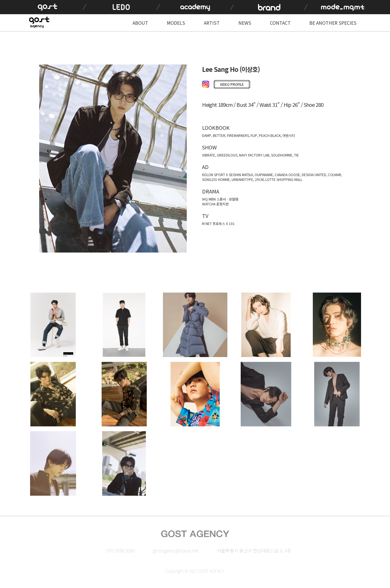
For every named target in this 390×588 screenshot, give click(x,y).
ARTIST (212, 23)
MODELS (176, 23)
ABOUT (140, 23)
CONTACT (280, 23)
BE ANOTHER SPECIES (333, 23)
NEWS (245, 23)
